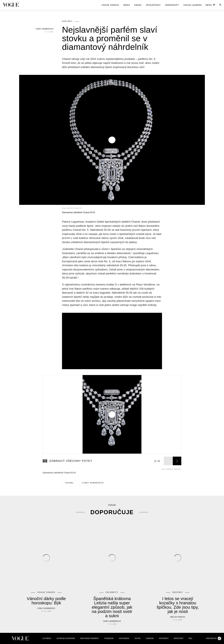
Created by (213, 638)
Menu (210, 5)
